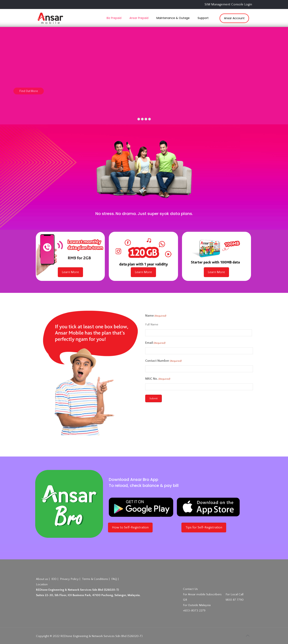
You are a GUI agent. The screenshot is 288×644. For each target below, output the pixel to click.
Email (155, 343)
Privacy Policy (69, 579)
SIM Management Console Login (228, 4)
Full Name (152, 324)
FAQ (114, 579)
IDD (54, 579)
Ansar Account (234, 18)
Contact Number (163, 361)
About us (42, 579)
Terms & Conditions (95, 579)
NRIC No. (158, 379)
